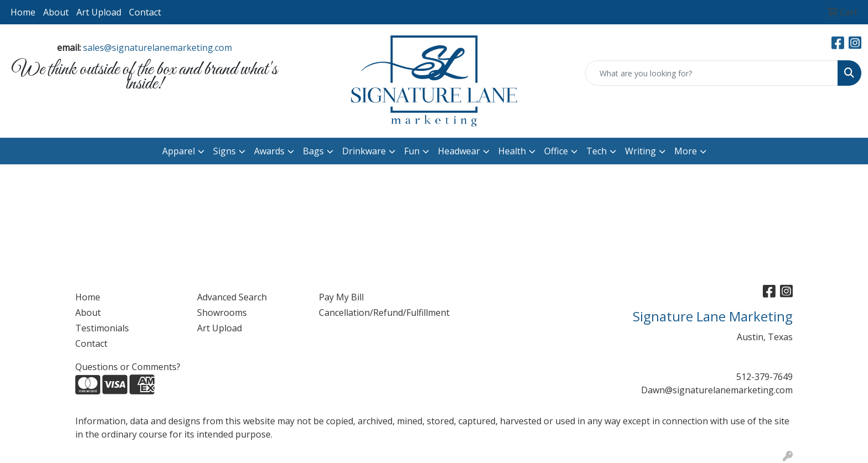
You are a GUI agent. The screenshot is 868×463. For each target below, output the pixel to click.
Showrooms (222, 313)
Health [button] (512, 151)
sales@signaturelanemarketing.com (157, 48)
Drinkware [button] (364, 151)
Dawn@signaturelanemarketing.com (717, 390)
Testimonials (102, 328)
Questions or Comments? (128, 367)
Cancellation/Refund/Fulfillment (373, 313)
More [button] (686, 151)
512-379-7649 (764, 377)
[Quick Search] (712, 73)
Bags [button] (313, 151)
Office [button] (556, 151)
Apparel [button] (179, 151)
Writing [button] (640, 151)
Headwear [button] (459, 151)
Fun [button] (412, 151)
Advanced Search (232, 297)
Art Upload (99, 12)
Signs (224, 151)
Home (23, 12)
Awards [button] (269, 151)
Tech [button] (596, 151)
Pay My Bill (341, 297)
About (56, 12)
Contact (145, 12)
